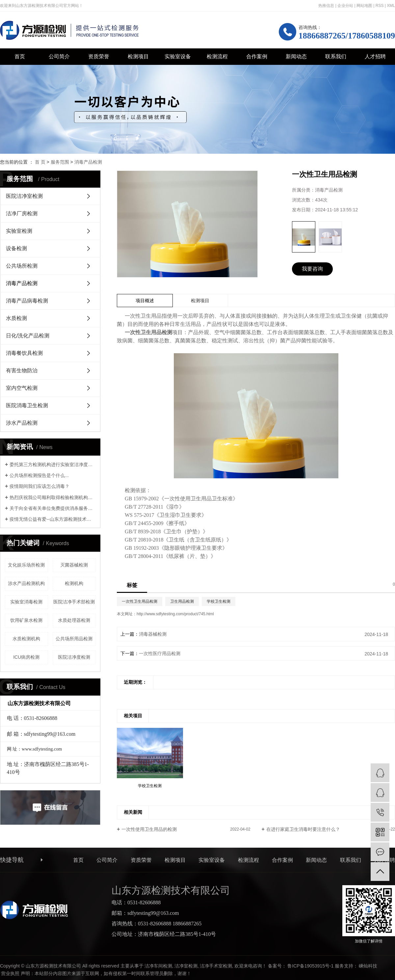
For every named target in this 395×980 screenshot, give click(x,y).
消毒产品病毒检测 (27, 301)
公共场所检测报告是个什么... (39, 475)
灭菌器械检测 (74, 565)
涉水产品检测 (22, 423)
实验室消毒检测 (26, 602)
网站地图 (364, 6)
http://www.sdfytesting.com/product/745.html (175, 614)
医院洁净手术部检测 (74, 602)
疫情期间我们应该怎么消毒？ (39, 486)
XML (391, 6)
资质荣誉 (99, 56)
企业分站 (345, 6)
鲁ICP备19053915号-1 (310, 966)
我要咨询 (312, 269)
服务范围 (60, 162)
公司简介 (59, 56)
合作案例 (257, 56)
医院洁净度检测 (74, 657)
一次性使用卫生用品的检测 (149, 829)
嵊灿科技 (368, 966)
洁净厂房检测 (22, 213)
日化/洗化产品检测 (28, 336)
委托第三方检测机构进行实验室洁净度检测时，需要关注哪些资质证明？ (53, 464)
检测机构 (74, 583)
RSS (380, 6)
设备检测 (16, 248)
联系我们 (336, 56)
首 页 (40, 162)
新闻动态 (296, 56)
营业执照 (10, 973)
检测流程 (217, 56)
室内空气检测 (22, 388)
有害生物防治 (22, 371)
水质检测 (16, 318)
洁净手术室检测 (216, 966)
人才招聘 (375, 56)
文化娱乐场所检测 (26, 565)
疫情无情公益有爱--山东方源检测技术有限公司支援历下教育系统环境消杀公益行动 (53, 519)
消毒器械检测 (153, 634)
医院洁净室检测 (24, 196)
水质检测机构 (26, 639)
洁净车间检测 (158, 966)
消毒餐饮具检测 (24, 353)
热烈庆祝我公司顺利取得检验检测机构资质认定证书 (53, 497)
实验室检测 (19, 231)
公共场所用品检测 (74, 639)
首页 (20, 56)
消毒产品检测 (88, 162)
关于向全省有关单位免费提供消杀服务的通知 (53, 508)
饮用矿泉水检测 (26, 620)
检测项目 (138, 56)
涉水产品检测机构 (26, 583)
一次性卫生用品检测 (140, 601)
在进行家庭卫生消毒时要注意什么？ (303, 829)
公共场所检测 (22, 266)
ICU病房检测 (26, 657)
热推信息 (326, 6)
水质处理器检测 (74, 620)
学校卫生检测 (219, 601)
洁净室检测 (186, 966)
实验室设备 (178, 56)
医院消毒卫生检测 (27, 405)
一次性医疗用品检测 (160, 653)
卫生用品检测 (182, 601)
